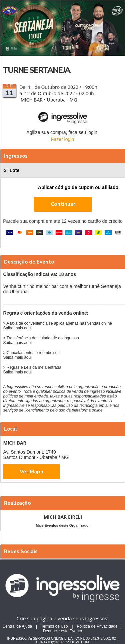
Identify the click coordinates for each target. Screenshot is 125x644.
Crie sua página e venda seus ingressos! (63, 618)
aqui (28, 328)
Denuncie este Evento (62, 631)
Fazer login (62, 139)
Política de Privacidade (97, 626)
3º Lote (63, 170)
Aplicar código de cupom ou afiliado (78, 187)
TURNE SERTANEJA (36, 70)
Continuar (63, 204)
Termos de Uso (54, 626)
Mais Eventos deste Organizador (63, 525)
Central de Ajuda (17, 626)
